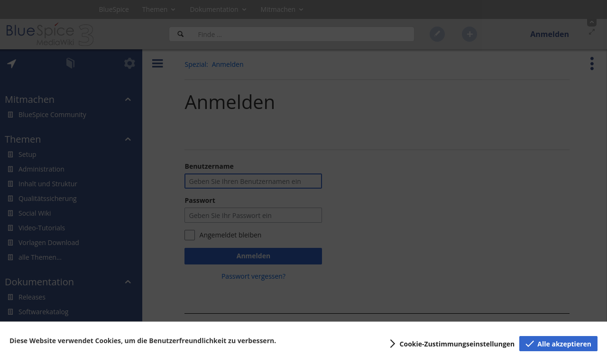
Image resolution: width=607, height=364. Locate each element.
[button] (451, 344)
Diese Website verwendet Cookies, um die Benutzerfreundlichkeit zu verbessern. (143, 341)
